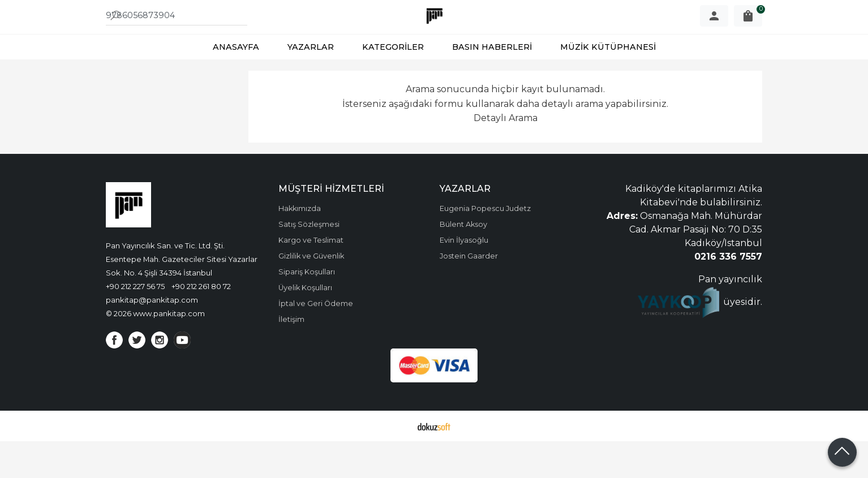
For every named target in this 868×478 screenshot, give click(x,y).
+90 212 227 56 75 (135, 323)
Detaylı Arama (506, 155)
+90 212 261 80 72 (201, 323)
